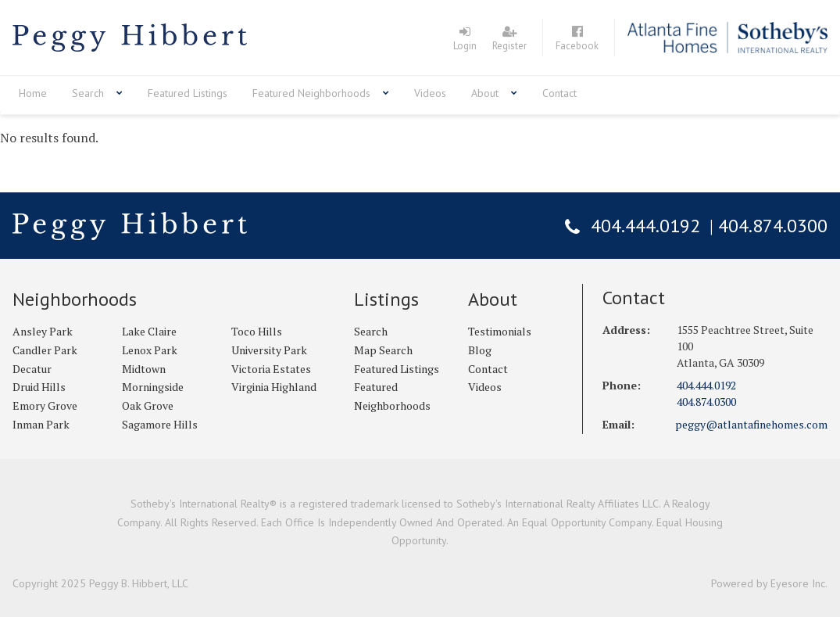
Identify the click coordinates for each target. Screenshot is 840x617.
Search (88, 93)
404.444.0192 (645, 226)
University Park (269, 350)
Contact (559, 93)
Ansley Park (43, 331)
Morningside (153, 387)
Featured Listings (188, 93)
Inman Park (41, 424)
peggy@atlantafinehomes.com (751, 424)
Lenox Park (150, 350)
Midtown (144, 369)
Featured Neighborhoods (311, 93)
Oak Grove (148, 405)
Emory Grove (45, 405)
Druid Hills (39, 387)
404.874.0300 (773, 226)
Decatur (32, 369)
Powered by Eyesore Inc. (769, 583)
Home (33, 93)
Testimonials (500, 331)
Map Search (383, 350)
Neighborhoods (75, 299)
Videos (430, 93)
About (485, 93)
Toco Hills (257, 331)
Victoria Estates (271, 369)
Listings (386, 299)
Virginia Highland (274, 387)
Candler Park (45, 350)
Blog (480, 350)
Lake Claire (149, 331)
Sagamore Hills (160, 424)
